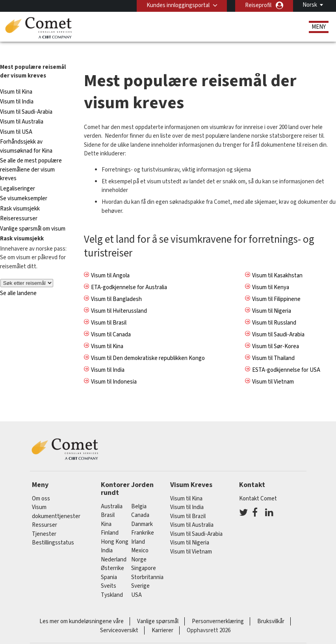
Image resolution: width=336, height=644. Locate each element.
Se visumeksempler (24, 185)
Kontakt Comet (258, 486)
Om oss (41, 486)
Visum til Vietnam (273, 368)
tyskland (112, 582)
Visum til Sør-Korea (276, 333)
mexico (140, 538)
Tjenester (44, 521)
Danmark (142, 511)
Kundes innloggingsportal (178, 5)
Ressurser (45, 512)
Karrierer (162, 617)
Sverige (140, 573)
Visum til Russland (274, 309)
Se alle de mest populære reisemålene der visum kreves (31, 157)
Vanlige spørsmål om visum (33, 216)
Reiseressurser (19, 206)
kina (106, 511)
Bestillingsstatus (53, 530)
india (107, 538)
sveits (109, 573)
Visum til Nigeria (272, 298)
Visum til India (17, 89)
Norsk (310, 5)
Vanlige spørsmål (158, 608)
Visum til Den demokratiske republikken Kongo (148, 345)
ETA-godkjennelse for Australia (129, 274)
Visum (39, 494)
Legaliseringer (18, 176)
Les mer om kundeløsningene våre (82, 608)
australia (112, 493)
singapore (144, 555)
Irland (138, 529)
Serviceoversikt (119, 617)
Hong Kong (115, 529)
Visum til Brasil (109, 309)
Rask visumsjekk (20, 196)
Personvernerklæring (218, 608)
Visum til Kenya (271, 274)
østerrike (112, 555)
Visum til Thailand (273, 345)
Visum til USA (16, 119)
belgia (139, 493)
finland (110, 520)
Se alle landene (18, 280)
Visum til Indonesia (114, 368)
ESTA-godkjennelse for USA (286, 357)
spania (109, 564)
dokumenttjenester (56, 503)
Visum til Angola (110, 262)
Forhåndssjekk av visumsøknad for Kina (26, 133)
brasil (108, 502)
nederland (114, 546)
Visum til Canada (111, 321)
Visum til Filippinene (276, 286)
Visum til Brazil (188, 503)
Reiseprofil (258, 5)
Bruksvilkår (271, 608)
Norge (139, 546)
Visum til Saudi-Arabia (26, 99)
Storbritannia (147, 564)
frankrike (143, 520)
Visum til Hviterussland (119, 298)
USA (136, 582)
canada (140, 502)
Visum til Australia (22, 109)
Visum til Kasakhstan (277, 262)
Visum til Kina (16, 79)
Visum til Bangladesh (116, 286)
